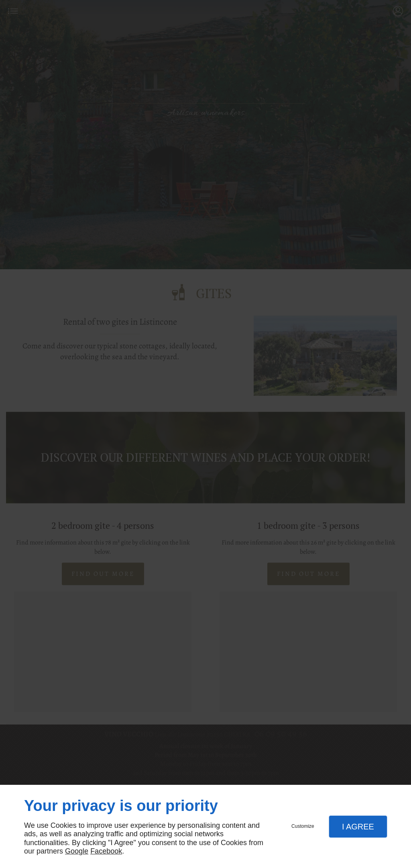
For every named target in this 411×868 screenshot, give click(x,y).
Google (77, 851)
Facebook (106, 851)
